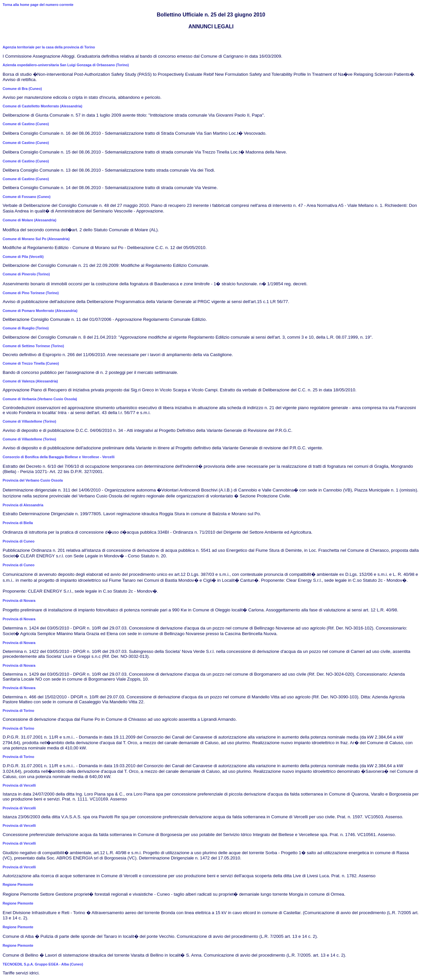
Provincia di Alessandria (23, 505)
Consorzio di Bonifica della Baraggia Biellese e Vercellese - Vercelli (59, 457)
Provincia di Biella (18, 523)
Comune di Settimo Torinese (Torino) (33, 346)
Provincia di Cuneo (19, 541)
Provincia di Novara (19, 601)
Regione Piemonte (18, 884)
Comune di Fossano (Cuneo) (27, 197)
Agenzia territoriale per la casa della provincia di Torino (49, 47)
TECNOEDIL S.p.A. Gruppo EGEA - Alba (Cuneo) (43, 964)
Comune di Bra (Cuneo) (22, 89)
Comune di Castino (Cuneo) (26, 124)
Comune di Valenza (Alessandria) (30, 381)
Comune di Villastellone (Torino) (29, 421)
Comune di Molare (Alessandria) (30, 220)
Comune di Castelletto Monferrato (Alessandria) (43, 106)
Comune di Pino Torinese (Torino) (31, 293)
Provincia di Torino (18, 711)
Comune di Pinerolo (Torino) (26, 274)
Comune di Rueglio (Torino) (26, 328)
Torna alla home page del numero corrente (38, 5)
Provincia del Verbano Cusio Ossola (33, 480)
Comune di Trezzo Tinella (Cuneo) (31, 363)
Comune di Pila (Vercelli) (23, 257)
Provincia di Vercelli (19, 785)
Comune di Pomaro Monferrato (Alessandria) (40, 311)
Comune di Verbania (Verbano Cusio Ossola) (40, 399)
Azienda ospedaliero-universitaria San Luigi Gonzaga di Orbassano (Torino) (66, 65)
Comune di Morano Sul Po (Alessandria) (36, 239)
